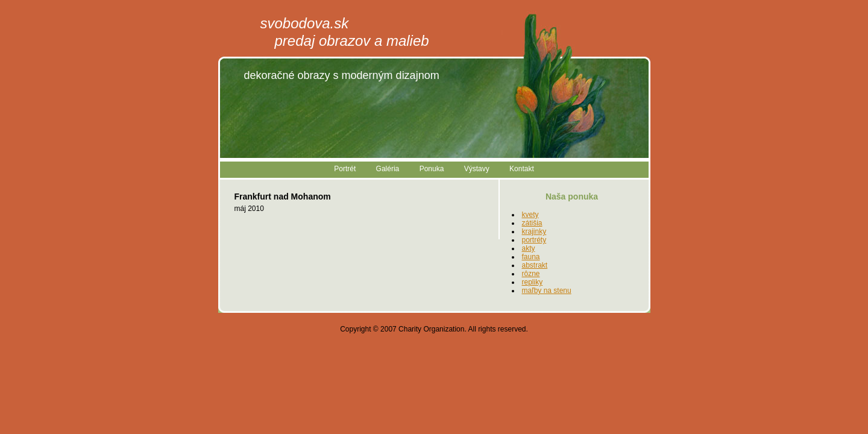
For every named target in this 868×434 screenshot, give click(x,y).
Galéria (388, 169)
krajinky (534, 231)
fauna (531, 257)
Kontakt (522, 169)
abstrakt (535, 265)
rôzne (531, 274)
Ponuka (432, 169)
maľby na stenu (547, 291)
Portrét (345, 169)
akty (529, 248)
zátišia (532, 223)
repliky (533, 282)
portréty (534, 240)
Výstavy (477, 169)
